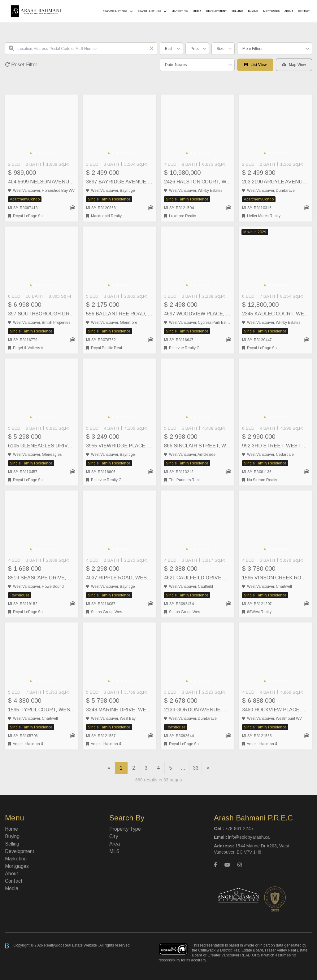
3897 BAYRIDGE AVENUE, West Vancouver (119, 182)
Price (195, 49)
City (114, 836)
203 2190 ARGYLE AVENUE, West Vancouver (276, 182)
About (289, 11)
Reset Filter (21, 65)
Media (197, 11)
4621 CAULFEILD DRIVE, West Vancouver (198, 578)
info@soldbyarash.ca (249, 837)
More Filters (252, 49)
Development (216, 11)
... (183, 768)
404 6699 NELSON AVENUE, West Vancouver (41, 182)
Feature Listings (115, 11)
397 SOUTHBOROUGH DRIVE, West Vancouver (41, 314)
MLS (114, 851)
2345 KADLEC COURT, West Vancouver (276, 314)
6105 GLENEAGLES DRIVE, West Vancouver (41, 446)
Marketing (180, 11)
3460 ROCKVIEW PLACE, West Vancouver (276, 710)
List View (255, 65)
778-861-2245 (239, 828)
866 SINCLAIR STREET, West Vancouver (198, 446)
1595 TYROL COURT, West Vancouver (41, 710)
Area (115, 844)
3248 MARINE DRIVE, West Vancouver (119, 710)
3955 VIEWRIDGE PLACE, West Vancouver (119, 446)
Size (221, 49)
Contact (304, 11)
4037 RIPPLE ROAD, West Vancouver (119, 578)
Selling (237, 11)
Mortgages (271, 11)
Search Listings (149, 11)
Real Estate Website (80, 945)
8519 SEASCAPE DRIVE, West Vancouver (41, 578)
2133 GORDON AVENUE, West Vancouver (198, 710)
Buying (253, 11)
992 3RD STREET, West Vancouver (276, 446)
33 (196, 768)
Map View (294, 65)
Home (11, 829)
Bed (168, 49)
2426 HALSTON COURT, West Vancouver (198, 182)
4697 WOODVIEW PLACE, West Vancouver (198, 314)
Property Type (125, 829)
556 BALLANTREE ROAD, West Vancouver (119, 314)
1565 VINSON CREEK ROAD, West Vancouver (276, 578)
